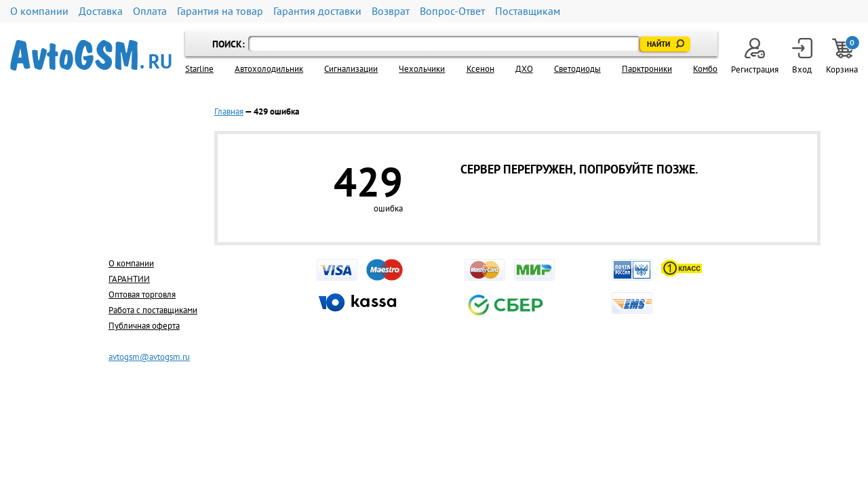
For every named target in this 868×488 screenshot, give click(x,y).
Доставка (101, 11)
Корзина (842, 57)
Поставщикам (528, 11)
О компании (39, 11)
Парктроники (647, 69)
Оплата (150, 11)
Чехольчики (422, 69)
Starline (199, 69)
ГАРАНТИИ (129, 279)
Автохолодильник (269, 69)
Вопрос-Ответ (452, 11)
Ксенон (480, 69)
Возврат (391, 11)
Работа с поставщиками (153, 310)
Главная (229, 111)
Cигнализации (351, 69)
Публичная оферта (144, 326)
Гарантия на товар (220, 11)
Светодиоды (577, 69)
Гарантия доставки (317, 11)
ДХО (524, 69)
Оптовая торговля (142, 294)
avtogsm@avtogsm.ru (149, 357)
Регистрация (755, 57)
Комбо (705, 69)
